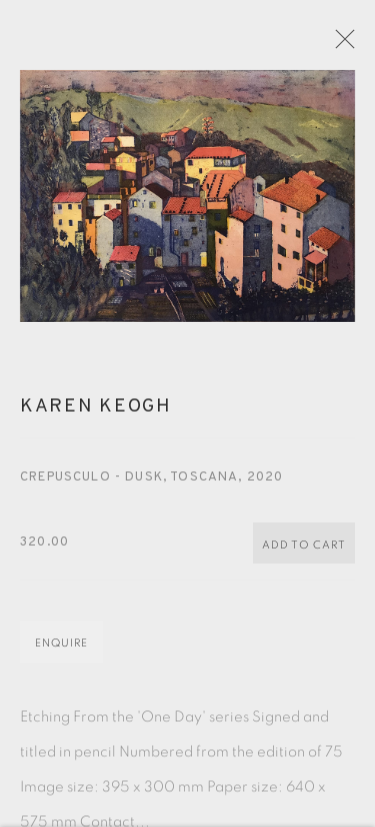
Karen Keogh (96, 412)
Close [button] (347, 45)
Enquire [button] (61, 648)
